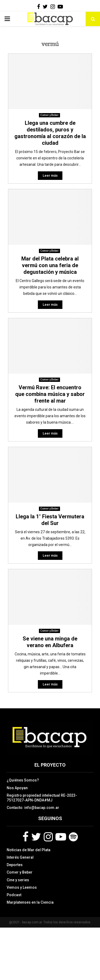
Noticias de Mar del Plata (29, 850)
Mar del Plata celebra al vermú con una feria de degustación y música (50, 265)
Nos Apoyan (17, 788)
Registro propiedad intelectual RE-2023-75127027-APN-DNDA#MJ (42, 798)
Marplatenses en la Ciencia (30, 902)
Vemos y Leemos (22, 887)
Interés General (20, 857)
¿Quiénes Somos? (23, 780)
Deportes (15, 865)
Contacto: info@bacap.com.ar (33, 808)
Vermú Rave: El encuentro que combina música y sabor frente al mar (50, 394)
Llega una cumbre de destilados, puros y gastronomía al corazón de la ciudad (50, 133)
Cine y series (18, 880)
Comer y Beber (49, 115)
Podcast (14, 895)
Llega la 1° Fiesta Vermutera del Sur (50, 520)
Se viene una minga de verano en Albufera (50, 642)
